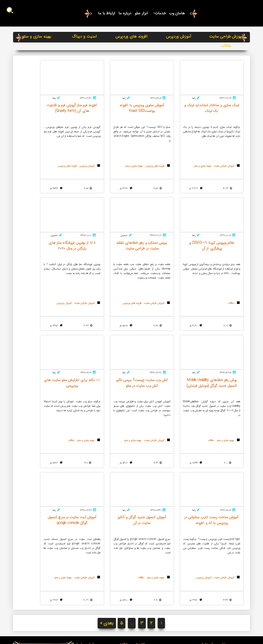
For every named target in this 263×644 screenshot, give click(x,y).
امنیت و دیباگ (84, 37)
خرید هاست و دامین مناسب (132, 542)
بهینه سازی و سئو (37, 37)
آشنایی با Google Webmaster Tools (132, 563)
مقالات (226, 46)
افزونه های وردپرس (131, 37)
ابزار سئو (140, 13)
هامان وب (177, 13)
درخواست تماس (53, 556)
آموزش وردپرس (179, 37)
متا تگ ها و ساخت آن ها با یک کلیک (132, 582)
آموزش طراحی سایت (226, 37)
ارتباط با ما (105, 13)
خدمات (158, 13)
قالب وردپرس (132, 572)
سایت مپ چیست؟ (132, 529)
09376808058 (59, 534)
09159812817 (59, 542)
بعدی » (107, 493)
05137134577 (59, 525)
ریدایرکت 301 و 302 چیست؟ (132, 536)
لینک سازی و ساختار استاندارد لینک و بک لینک (132, 551)
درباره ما (124, 13)
